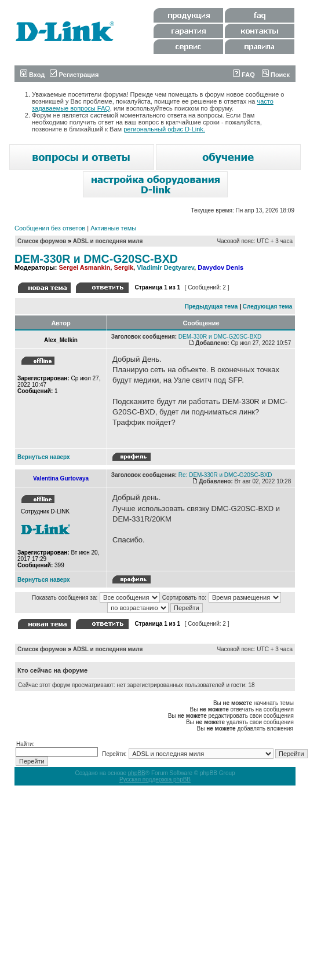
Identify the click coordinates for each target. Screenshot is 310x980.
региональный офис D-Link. (164, 129)
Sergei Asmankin (84, 267)
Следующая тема (267, 307)
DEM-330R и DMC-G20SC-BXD (96, 259)
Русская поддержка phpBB (155, 779)
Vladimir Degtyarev (165, 267)
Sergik (123, 267)
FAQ (244, 75)
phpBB (137, 773)
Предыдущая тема (211, 307)
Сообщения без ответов (50, 228)
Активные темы (113, 228)
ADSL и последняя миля (108, 241)
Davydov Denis (220, 267)
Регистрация (74, 75)
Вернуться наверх (44, 457)
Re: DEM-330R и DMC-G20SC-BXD (225, 475)
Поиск (276, 75)
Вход (32, 75)
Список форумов (42, 241)
